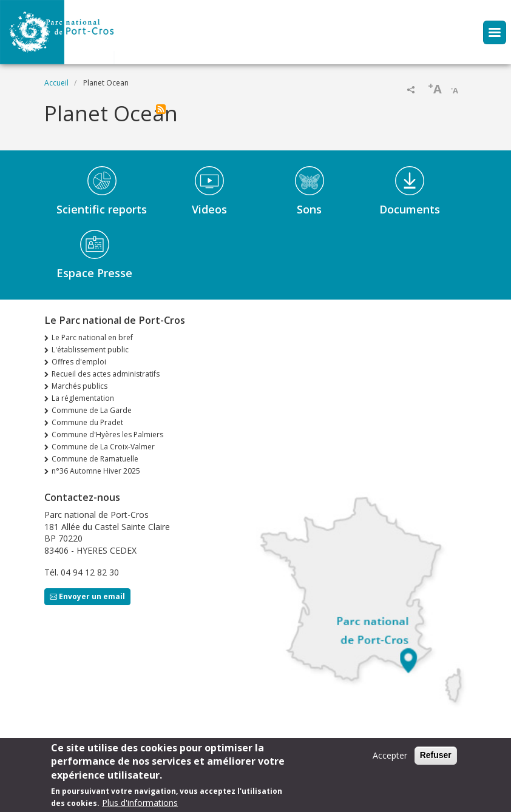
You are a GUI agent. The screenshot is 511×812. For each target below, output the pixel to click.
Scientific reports (102, 209)
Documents (410, 209)
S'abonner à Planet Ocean (161, 109)
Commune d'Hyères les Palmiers (107, 435)
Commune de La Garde (92, 410)
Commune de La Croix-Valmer (103, 447)
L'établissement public (90, 350)
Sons (309, 209)
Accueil (56, 83)
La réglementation (83, 398)
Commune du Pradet (87, 422)
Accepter (390, 761)
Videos (209, 209)
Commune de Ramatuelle (95, 459)
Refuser (436, 760)
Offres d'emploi (79, 362)
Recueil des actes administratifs (106, 374)
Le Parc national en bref (92, 337)
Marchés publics (80, 386)
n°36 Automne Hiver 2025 (96, 471)
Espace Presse (94, 273)
